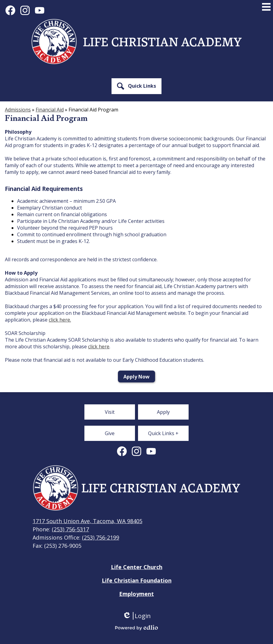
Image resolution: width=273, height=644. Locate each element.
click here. (60, 320)
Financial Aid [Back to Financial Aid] (50, 110)
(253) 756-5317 (70, 529)
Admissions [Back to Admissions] (18, 110)
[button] (136, 86)
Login (137, 616)
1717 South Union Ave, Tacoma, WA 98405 (87, 521)
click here (99, 347)
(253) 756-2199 (101, 537)
